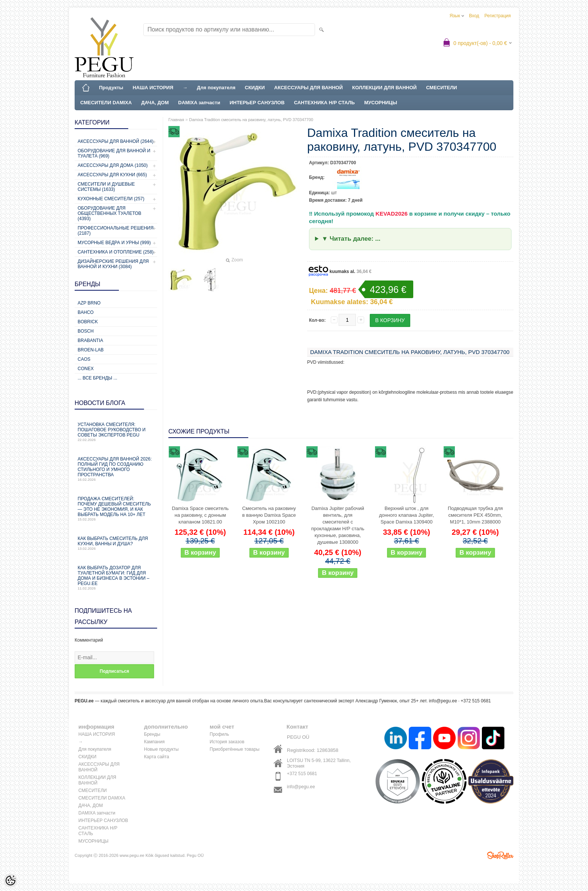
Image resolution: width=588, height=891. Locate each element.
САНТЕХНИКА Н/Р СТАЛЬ (324, 103)
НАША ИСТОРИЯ (153, 88)
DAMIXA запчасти (199, 103)
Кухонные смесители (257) (111, 199)
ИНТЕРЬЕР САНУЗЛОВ (257, 103)
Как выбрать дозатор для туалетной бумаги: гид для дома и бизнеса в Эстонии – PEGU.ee (116, 578)
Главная (176, 120)
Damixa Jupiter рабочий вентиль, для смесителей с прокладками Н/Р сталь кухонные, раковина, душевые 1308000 (338, 525)
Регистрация (498, 16)
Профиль (219, 734)
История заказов (227, 742)
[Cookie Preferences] (10, 880)
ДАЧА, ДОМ (155, 103)
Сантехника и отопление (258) (116, 252)
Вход (474, 16)
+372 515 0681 (302, 774)
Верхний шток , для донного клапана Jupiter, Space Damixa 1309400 (407, 515)
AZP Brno (89, 303)
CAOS (84, 359)
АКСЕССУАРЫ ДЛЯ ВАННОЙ (308, 88)
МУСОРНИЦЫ (381, 103)
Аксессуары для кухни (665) (112, 175)
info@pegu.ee (443, 701)
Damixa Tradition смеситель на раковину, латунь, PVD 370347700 (251, 120)
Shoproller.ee (500, 855)
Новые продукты (161, 749)
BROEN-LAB (91, 350)
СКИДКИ (255, 88)
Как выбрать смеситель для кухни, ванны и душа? (116, 543)
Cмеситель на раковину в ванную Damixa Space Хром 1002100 (269, 515)
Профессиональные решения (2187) (115, 231)
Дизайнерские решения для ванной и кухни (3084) (113, 264)
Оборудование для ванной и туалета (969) (114, 153)
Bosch (86, 331)
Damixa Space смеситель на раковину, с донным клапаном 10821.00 (200, 515)
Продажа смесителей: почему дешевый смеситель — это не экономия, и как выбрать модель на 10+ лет (116, 509)
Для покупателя (216, 88)
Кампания (154, 742)
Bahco (86, 312)
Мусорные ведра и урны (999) (114, 243)
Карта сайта (157, 757)
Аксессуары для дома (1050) (113, 165)
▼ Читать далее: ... (351, 239)
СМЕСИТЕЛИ (442, 88)
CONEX (86, 369)
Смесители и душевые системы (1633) (106, 187)
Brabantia (90, 340)
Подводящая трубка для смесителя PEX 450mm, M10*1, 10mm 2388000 (475, 515)
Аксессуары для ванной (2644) (115, 141)
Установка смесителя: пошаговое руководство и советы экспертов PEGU (116, 432)
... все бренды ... (97, 378)
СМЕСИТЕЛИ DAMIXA (106, 103)
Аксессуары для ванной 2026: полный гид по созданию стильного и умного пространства (116, 469)
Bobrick (88, 322)
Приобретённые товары (235, 749)
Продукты (111, 88)
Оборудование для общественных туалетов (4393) (109, 213)
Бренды (152, 734)
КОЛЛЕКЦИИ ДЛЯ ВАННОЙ (384, 88)
